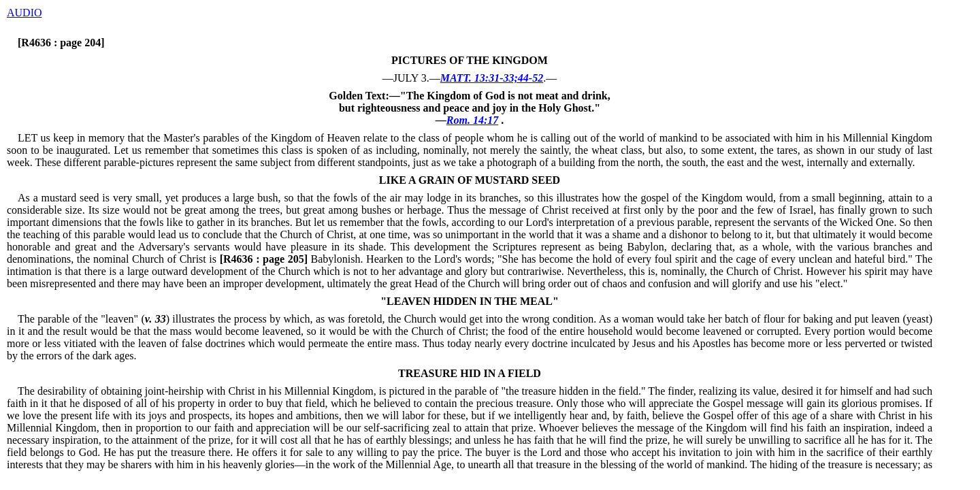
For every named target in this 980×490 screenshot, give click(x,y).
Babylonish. (290, 259)
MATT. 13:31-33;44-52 (492, 78)
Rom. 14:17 (472, 120)
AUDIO (24, 13)
